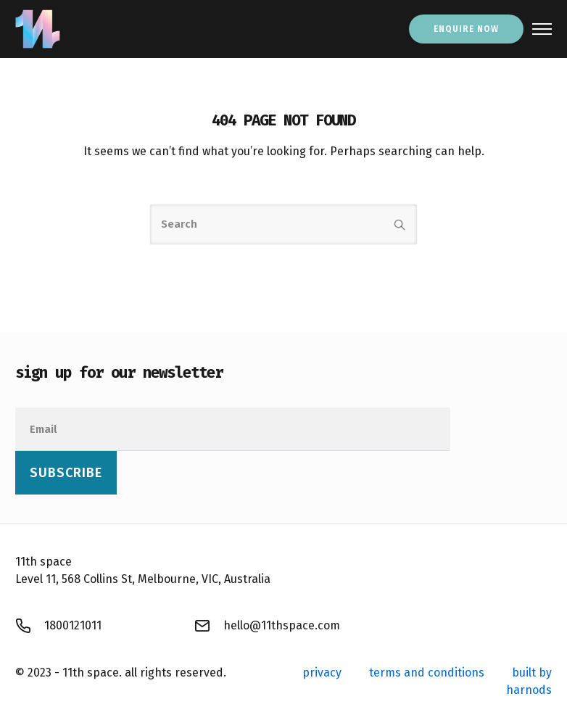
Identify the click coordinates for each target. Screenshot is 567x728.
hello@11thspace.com (282, 625)
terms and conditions (427, 673)
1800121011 (73, 625)
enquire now (466, 29)
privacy (322, 673)
